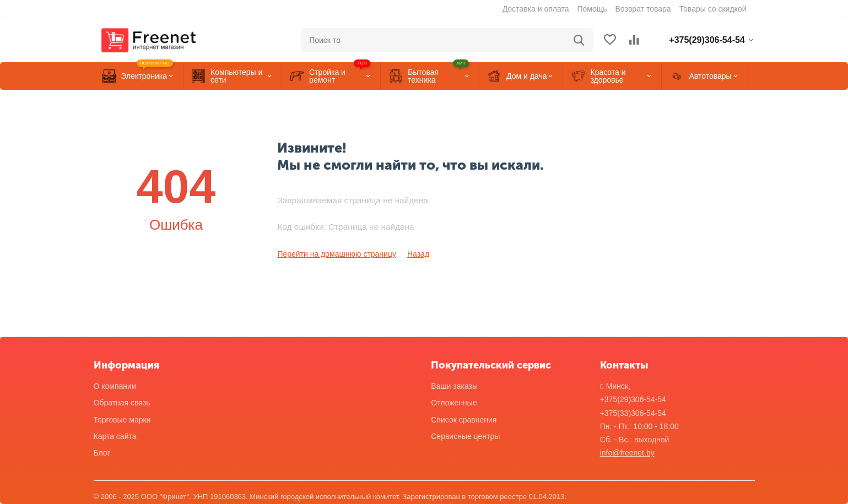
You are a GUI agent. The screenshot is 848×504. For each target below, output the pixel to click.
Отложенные (454, 403)
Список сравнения (464, 420)
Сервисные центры (465, 436)
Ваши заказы (454, 386)
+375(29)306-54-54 (633, 399)
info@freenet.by (627, 453)
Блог (102, 453)
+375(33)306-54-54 (633, 413)
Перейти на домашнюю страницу (337, 254)
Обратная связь (122, 403)
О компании (115, 386)
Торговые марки (122, 420)
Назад (418, 254)
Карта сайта (115, 436)
